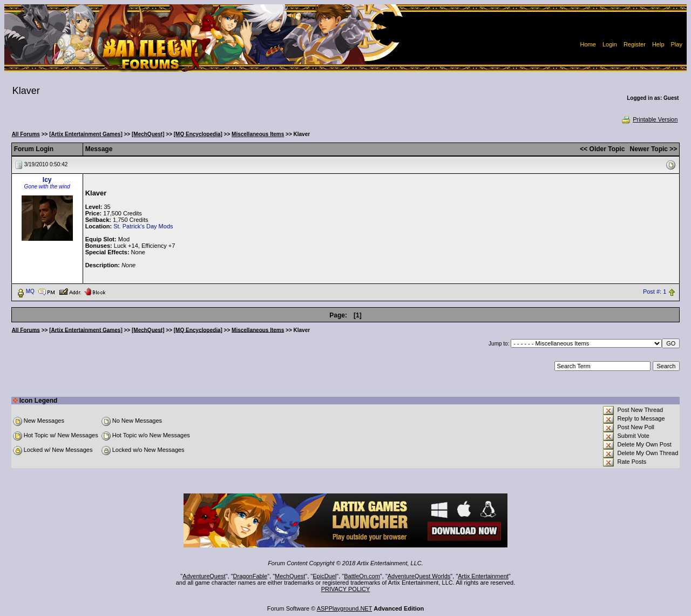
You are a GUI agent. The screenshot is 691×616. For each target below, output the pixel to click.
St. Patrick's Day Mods (143, 226)
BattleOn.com (362, 576)
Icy (47, 180)
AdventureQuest (204, 576)
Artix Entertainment (483, 576)
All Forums (26, 134)
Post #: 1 (655, 292)
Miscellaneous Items (258, 134)
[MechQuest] (148, 134)
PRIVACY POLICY (346, 589)
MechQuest (290, 576)
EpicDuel (324, 576)
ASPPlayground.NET (345, 608)
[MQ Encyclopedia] (198, 134)
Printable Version (649, 119)
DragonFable (250, 576)
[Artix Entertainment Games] (86, 134)
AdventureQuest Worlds (419, 576)
